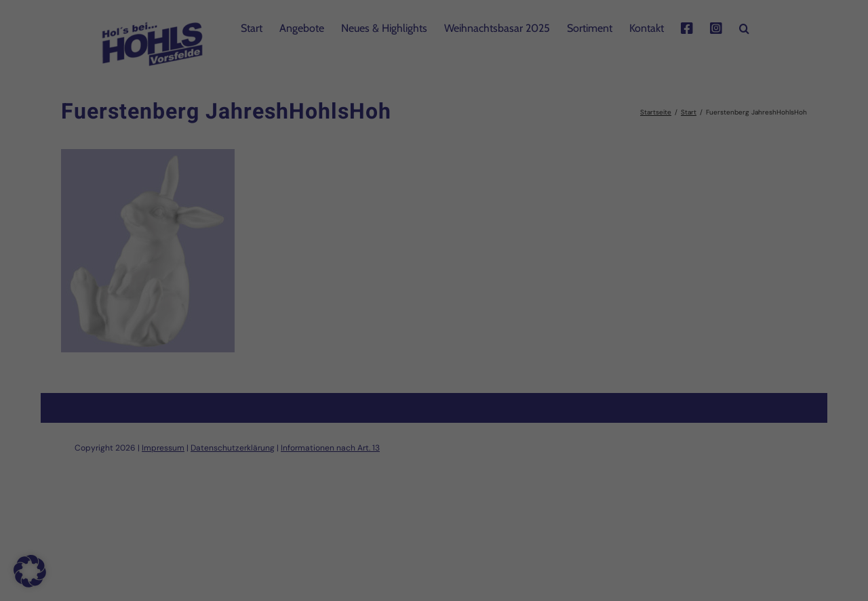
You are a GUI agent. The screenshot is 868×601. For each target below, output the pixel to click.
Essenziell (288, 296)
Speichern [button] (434, 384)
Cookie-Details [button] (373, 492)
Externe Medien (558, 296)
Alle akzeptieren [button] (434, 344)
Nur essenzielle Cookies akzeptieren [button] (434, 423)
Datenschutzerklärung (398, 251)
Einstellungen (312, 265)
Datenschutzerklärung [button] (442, 492)
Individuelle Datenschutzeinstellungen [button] (434, 463)
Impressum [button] (503, 492)
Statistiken (416, 296)
